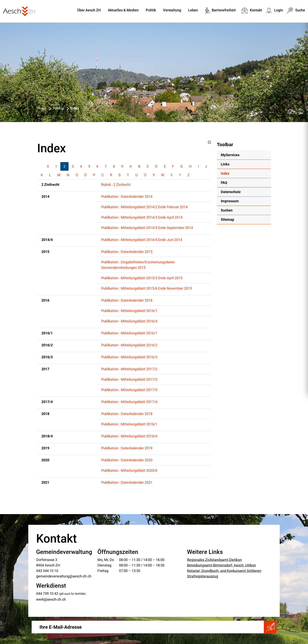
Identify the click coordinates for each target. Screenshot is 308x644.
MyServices (230, 155)
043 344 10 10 (47, 571)
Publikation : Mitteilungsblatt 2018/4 (129, 436)
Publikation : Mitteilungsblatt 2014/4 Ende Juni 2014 (142, 240)
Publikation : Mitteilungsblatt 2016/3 (129, 357)
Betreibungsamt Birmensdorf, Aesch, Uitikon (221, 565)
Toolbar (225, 145)
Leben (193, 10)
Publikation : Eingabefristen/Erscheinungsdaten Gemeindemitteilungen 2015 (138, 265)
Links (225, 164)
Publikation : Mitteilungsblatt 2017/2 (129, 369)
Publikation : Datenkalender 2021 (127, 482)
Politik (151, 10)
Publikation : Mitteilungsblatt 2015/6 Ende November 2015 (147, 288)
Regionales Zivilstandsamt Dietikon (214, 560)
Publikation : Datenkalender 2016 (127, 300)
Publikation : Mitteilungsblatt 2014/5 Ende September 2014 (147, 228)
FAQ (224, 183)
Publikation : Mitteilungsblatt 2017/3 (129, 379)
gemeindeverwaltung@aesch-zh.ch (64, 576)
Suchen (227, 210)
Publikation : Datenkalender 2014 (127, 197)
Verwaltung (172, 10)
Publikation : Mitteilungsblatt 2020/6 (129, 470)
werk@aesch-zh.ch (51, 599)
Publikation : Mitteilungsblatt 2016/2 (129, 345)
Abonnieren (270, 627)
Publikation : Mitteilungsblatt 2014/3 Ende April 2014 (142, 217)
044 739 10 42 (47, 593)
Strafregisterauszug (203, 576)
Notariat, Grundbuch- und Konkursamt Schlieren (224, 571)
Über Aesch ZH (89, 10)
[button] (209, 142)
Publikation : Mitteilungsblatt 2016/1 (129, 311)
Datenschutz (231, 192)
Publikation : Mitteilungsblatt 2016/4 (129, 321)
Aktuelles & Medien (123, 10)
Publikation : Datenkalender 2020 (127, 460)
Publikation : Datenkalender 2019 (127, 448)
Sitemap (227, 219)
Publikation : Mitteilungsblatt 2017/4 (129, 402)
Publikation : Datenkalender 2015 (127, 252)
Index (235, 173)
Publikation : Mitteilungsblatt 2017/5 (129, 390)
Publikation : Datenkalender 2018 (127, 414)
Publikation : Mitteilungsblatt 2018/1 (129, 424)
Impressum (230, 201)
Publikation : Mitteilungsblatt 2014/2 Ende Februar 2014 (144, 207)
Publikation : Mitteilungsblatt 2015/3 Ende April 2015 (142, 278)
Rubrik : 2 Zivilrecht (116, 185)
